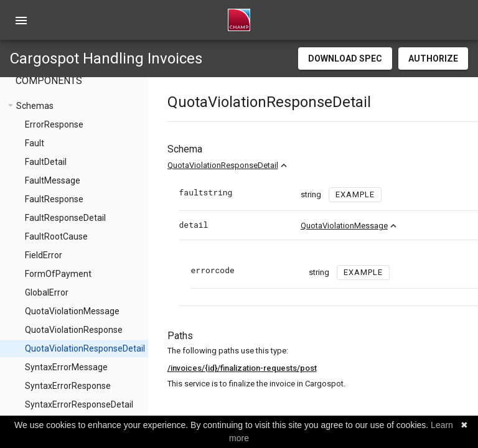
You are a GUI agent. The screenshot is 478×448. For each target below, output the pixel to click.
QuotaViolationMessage (370, 226)
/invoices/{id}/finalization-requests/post (268, 368)
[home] (239, 20)
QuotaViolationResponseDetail (249, 165)
